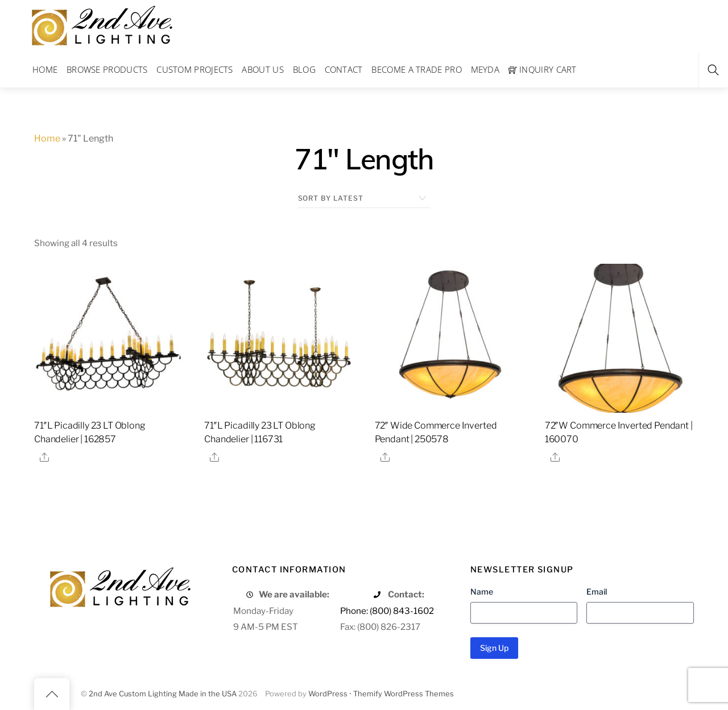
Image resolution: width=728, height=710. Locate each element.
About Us (262, 69)
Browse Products (107, 69)
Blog (304, 69)
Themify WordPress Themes (404, 694)
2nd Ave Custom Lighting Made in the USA (163, 694)
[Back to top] (52, 694)
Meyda (485, 69)
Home (45, 69)
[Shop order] (364, 198)
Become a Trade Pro (416, 69)
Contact (344, 69)
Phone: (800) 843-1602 (387, 611)
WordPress (328, 694)
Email (597, 591)
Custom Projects (195, 69)
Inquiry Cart (543, 69)
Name (482, 591)
